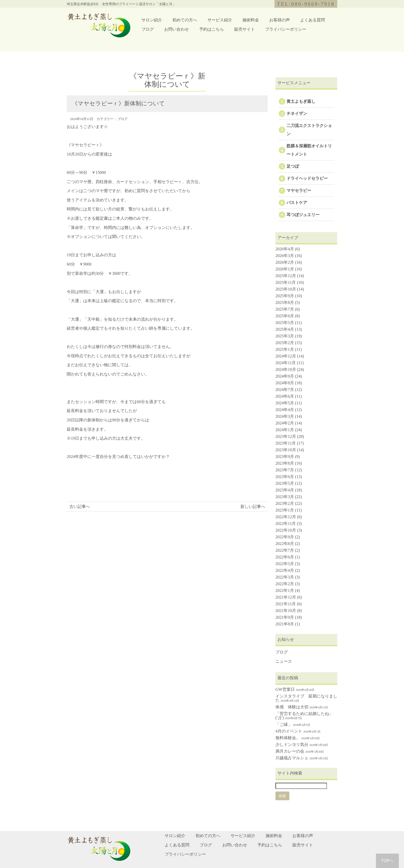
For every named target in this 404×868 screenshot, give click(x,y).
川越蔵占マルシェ (292, 758)
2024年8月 (285, 383)
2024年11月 (286, 363)
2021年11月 (286, 604)
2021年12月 (286, 597)
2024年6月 (285, 396)
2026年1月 (285, 269)
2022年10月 (286, 530)
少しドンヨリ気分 (292, 744)
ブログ (148, 29)
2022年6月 (285, 557)
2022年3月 (285, 577)
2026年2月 (285, 262)
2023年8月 (285, 463)
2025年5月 (285, 323)
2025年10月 (286, 289)
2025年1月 (285, 349)
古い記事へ (80, 507)
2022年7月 (285, 550)
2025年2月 (285, 343)
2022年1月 (285, 590)
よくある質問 (313, 20)
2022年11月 (286, 524)
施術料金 (251, 20)
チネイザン (297, 113)
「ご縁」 (284, 724)
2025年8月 (285, 303)
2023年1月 (285, 510)
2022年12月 (286, 517)
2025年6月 (285, 316)
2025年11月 (286, 282)
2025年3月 (285, 336)
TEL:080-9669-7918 (306, 4)
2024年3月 (285, 416)
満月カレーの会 (290, 751)
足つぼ (293, 166)
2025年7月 (285, 309)
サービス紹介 (220, 20)
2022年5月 (285, 564)
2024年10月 (286, 369)
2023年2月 (285, 503)
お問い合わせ (176, 29)
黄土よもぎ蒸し (301, 101)
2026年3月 (285, 256)
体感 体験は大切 (292, 707)
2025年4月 (285, 329)
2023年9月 (285, 457)
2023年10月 (286, 450)
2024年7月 (285, 390)
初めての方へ (185, 20)
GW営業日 (285, 689)
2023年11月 (286, 443)
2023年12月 (286, 436)
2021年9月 (285, 617)
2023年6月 (285, 477)
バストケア (297, 203)
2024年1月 (285, 430)
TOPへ (387, 861)
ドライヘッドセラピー (307, 178)
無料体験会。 (288, 738)
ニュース (284, 661)
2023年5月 (285, 483)
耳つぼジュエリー (303, 215)
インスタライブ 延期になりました (306, 698)
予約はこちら (212, 29)
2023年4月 (285, 490)
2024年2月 (285, 423)
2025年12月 (286, 276)
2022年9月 (285, 537)
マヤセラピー (299, 190)
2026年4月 (285, 249)
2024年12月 (286, 356)
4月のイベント (289, 731)
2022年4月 (285, 570)
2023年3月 (285, 497)
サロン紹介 (152, 20)
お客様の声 (280, 20)
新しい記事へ (253, 507)
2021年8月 (285, 624)
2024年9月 (285, 376)
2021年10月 (286, 611)
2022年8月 (285, 544)
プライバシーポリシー (286, 29)
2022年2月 (285, 584)
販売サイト (245, 29)
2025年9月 (285, 296)
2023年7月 (285, 470)
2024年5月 (285, 403)
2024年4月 (285, 410)
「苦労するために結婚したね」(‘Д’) (304, 716)
